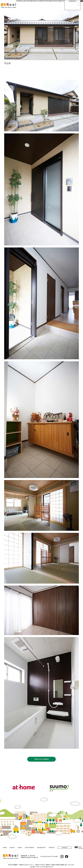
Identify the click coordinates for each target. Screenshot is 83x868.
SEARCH (24, 1)
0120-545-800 (81, 848)
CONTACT (73, 1)
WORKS (30, 1)
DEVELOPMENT (39, 1)
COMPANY (61, 1)
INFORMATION (51, 1)
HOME (19, 1)
